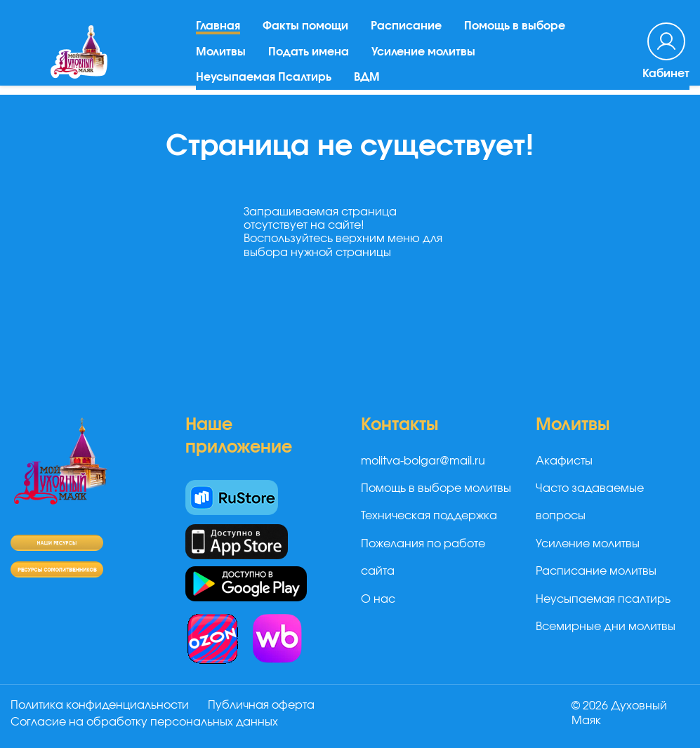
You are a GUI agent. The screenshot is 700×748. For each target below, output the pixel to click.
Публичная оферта (262, 705)
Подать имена (309, 55)
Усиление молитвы (423, 55)
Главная (218, 30)
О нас (378, 599)
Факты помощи (305, 30)
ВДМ (367, 81)
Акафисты (564, 461)
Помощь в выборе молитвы (436, 488)
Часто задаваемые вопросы (590, 502)
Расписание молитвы (596, 571)
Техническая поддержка (429, 516)
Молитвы (221, 55)
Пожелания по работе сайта (423, 557)
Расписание (406, 30)
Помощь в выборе (515, 30)
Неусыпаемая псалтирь (603, 599)
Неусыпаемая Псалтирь (264, 81)
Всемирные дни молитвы (606, 627)
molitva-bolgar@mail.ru (423, 461)
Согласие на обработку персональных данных (144, 722)
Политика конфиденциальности (100, 705)
